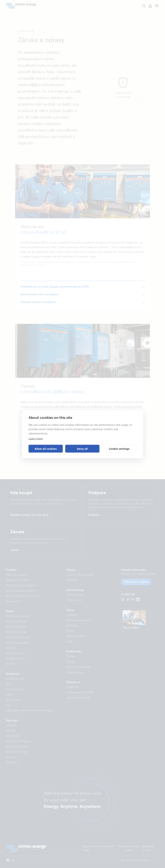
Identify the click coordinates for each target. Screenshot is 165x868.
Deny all (82, 449)
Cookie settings (119, 449)
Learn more (36, 438)
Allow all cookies (46, 449)
